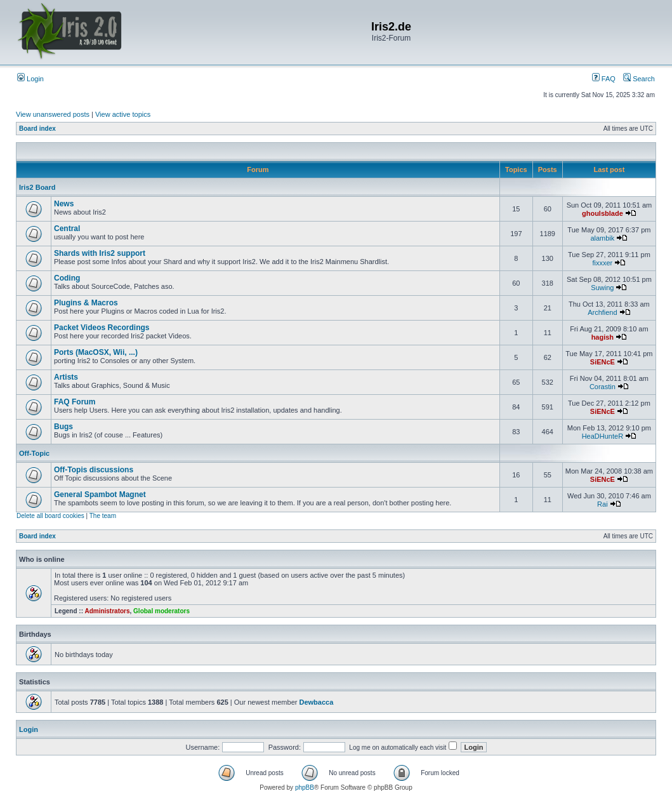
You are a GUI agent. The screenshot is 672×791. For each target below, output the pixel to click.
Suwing (602, 288)
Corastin (603, 387)
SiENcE (603, 362)
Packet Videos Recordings (102, 328)
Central (67, 229)
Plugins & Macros (86, 303)
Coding (67, 278)
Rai (603, 504)
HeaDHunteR (603, 436)
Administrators (107, 611)
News (64, 204)
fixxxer (602, 263)
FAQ (604, 79)
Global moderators (161, 611)
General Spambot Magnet (100, 495)
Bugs (63, 427)
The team (103, 516)
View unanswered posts (53, 114)
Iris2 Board (37, 187)
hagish (603, 337)
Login (30, 79)
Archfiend (602, 312)
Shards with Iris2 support (100, 253)
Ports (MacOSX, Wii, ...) (96, 352)
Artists (66, 377)
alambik (602, 238)
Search (639, 79)
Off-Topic (34, 453)
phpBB (305, 788)
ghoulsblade (603, 213)
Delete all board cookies (50, 516)
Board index (37, 129)
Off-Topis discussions (94, 470)
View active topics (123, 114)
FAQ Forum (75, 402)
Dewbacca (316, 702)
